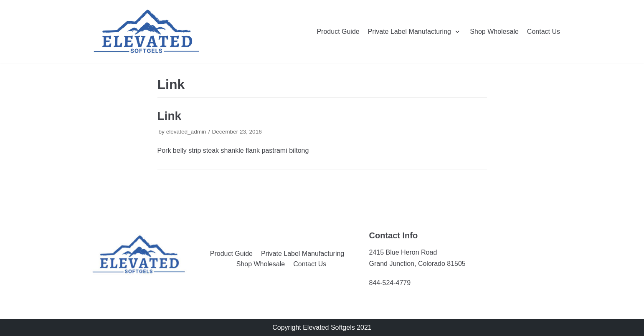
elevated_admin (186, 132)
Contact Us (544, 32)
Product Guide (338, 32)
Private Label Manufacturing (303, 254)
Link (170, 116)
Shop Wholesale (494, 32)
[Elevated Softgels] (147, 32)
